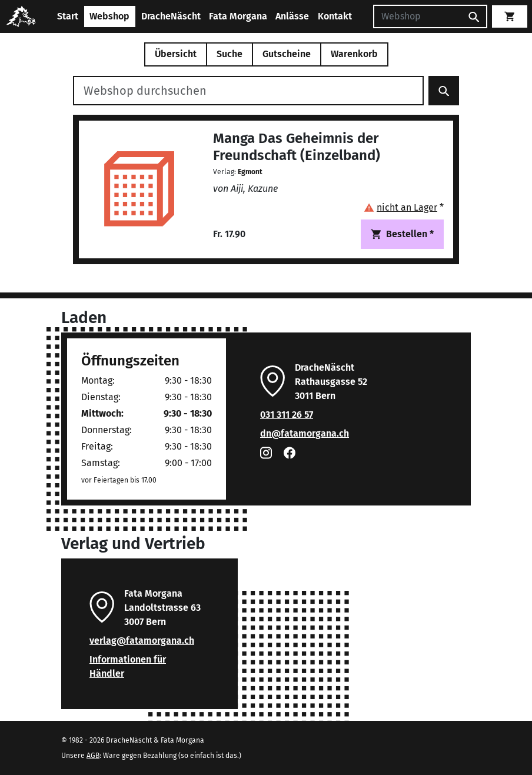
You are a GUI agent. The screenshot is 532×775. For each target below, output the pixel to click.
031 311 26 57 (287, 415)
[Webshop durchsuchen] (248, 91)
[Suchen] (417, 16)
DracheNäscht (171, 16)
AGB (93, 756)
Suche (230, 54)
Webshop (109, 16)
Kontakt (335, 16)
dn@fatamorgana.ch (305, 433)
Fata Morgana (238, 16)
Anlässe (292, 16)
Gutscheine (287, 54)
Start (68, 16)
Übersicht (176, 54)
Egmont (250, 172)
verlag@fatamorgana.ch (142, 641)
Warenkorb (354, 54)
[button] (404, 207)
